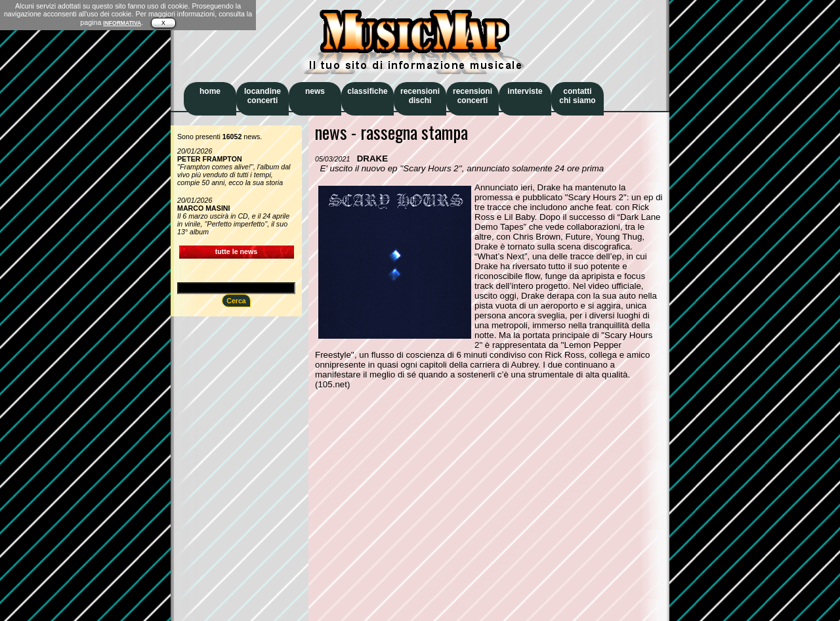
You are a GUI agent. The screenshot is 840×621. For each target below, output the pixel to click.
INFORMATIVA (122, 23)
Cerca (236, 301)
